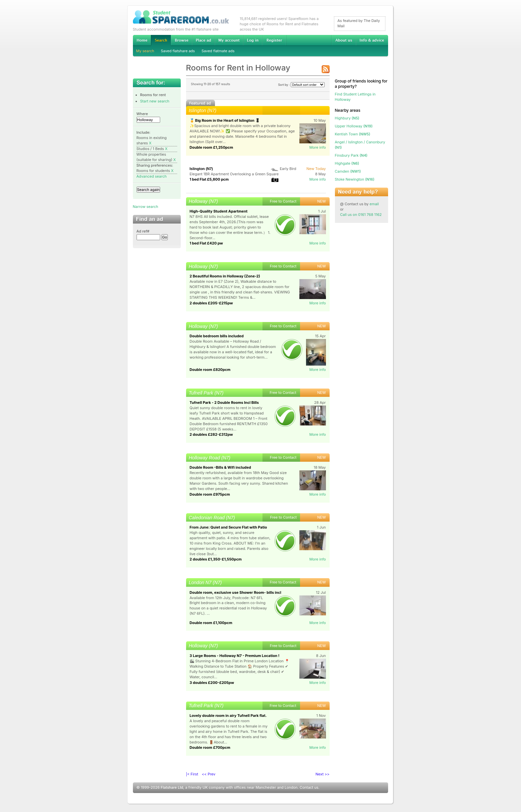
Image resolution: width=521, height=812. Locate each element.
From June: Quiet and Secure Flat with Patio (228, 527)
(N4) (351, 155)
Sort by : (301, 85)
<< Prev (208, 774)
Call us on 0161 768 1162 (361, 215)
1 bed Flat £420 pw (206, 243)
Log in (253, 40)
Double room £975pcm (210, 494)
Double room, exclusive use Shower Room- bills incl (236, 592)
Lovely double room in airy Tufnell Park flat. (228, 716)
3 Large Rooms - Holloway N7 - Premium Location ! (235, 656)
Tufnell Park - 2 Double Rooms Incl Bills (224, 403)
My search (145, 51)
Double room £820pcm (210, 370)
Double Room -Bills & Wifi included (220, 467)
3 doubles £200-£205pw (212, 683)
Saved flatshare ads (178, 51)
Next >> (323, 774)
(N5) (347, 118)
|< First (192, 774)
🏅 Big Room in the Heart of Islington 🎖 (225, 120)
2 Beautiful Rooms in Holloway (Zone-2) (225, 276)
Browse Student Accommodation (181, 40)
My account (229, 40)
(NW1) (348, 171)
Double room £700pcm (210, 747)
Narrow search (146, 207)
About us (344, 40)
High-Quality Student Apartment (219, 211)
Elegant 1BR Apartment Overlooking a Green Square (234, 174)
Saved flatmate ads (218, 51)
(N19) (354, 126)
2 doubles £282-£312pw (211, 434)
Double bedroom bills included (217, 336)
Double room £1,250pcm (211, 147)
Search (161, 40)
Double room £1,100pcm (211, 623)
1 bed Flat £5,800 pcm (209, 179)
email (374, 204)
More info (318, 147)
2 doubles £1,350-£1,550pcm (216, 559)
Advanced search (152, 176)
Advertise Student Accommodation (203, 40)
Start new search (155, 101)
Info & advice (372, 40)
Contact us (309, 787)
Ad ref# (143, 231)
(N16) (355, 179)
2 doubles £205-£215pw (211, 303)
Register (274, 40)
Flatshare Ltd (172, 787)
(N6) (347, 163)
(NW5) (353, 134)
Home (142, 40)
